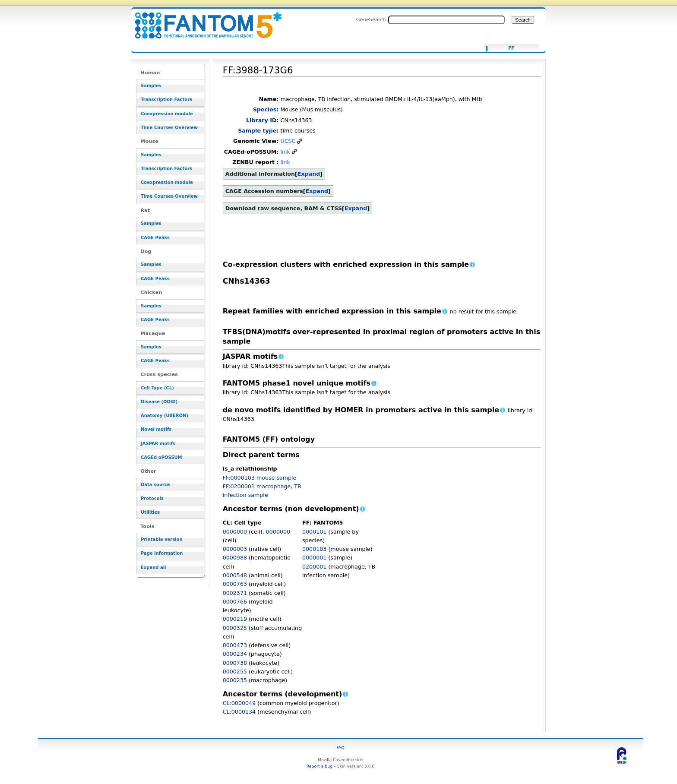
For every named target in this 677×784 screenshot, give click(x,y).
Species (265, 109)
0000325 (235, 628)
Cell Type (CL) (157, 388)
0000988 (235, 558)
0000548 (235, 575)
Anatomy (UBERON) (165, 416)
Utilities (150, 512)
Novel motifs (156, 429)
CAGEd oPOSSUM (161, 457)
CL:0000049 (239, 703)
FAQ (341, 748)
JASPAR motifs (158, 444)
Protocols (152, 498)
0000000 (235, 532)
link (285, 152)
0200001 (314, 567)
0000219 (235, 619)
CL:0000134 (239, 712)
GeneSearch (371, 19)
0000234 (235, 654)
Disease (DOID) (159, 402)
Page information (162, 553)
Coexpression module (167, 114)
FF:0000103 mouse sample (260, 478)
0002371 (235, 593)
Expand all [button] (153, 567)
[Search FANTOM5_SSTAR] (446, 20)
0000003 (235, 549)
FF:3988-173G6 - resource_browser (203, 21)
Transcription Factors (166, 100)
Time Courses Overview (169, 128)
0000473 (235, 645)
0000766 (235, 602)
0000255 (235, 672)
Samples (151, 86)
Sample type (257, 131)
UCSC (288, 141)
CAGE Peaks (155, 238)
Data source (155, 485)
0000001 (314, 558)
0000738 (235, 663)
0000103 (314, 549)
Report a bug (320, 766)
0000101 (314, 532)
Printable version (162, 539)
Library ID (261, 120)
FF (511, 48)
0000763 (235, 584)
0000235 (235, 680)
